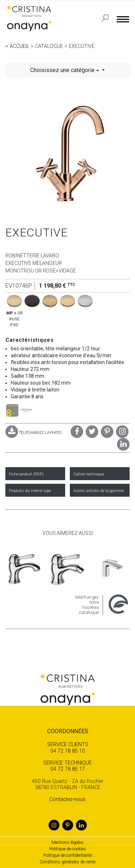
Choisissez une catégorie (65, 70)
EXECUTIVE (82, 46)
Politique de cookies (68, 849)
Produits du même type (30, 491)
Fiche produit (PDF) (26, 474)
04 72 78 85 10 (67, 748)
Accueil (19, 46)
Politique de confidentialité (67, 855)
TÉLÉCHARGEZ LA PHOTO (33, 433)
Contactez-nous (67, 799)
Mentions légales (67, 842)
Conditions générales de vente (67, 862)
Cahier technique (89, 474)
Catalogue (49, 46)
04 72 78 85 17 (67, 766)
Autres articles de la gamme (99, 491)
